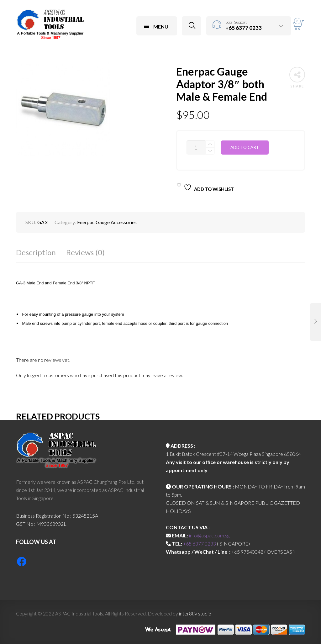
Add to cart (245, 147)
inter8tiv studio (195, 613)
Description (36, 252)
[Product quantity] (196, 148)
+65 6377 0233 (200, 544)
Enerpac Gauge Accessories (107, 222)
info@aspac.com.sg (209, 535)
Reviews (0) (85, 252)
